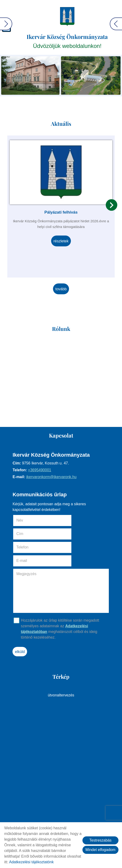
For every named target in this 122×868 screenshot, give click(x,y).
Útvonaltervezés (61, 668)
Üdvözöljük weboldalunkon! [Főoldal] (68, 41)
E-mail (77, 534)
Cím (68, 520)
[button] (112, 204)
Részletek (61, 240)
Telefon (31, 534)
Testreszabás (100, 840)
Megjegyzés (28, 547)
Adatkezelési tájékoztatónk (31, 862)
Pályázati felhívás (61, 211)
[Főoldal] (68, 17)
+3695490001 (41, 470)
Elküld (21, 625)
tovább (61, 288)
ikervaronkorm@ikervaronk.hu (53, 477)
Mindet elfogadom (100, 850)
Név (28, 520)
